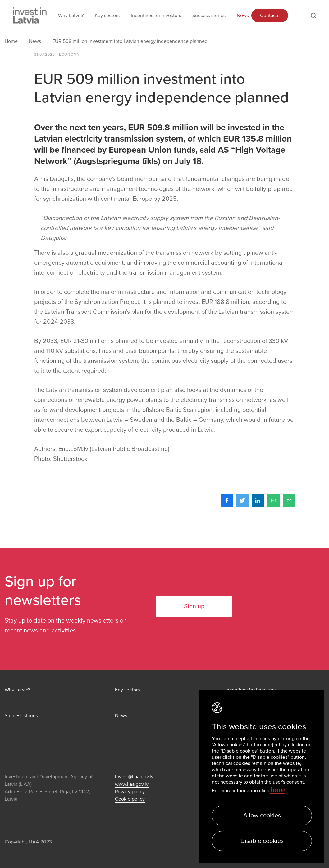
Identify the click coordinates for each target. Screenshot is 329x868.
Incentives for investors (156, 16)
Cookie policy (130, 799)
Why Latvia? (71, 16)
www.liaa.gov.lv (132, 784)
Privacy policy (130, 792)
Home (11, 41)
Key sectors (107, 16)
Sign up (194, 606)
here (278, 790)
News (243, 16)
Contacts (270, 16)
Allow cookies (262, 816)
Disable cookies (262, 841)
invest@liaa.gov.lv (134, 777)
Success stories (209, 16)
